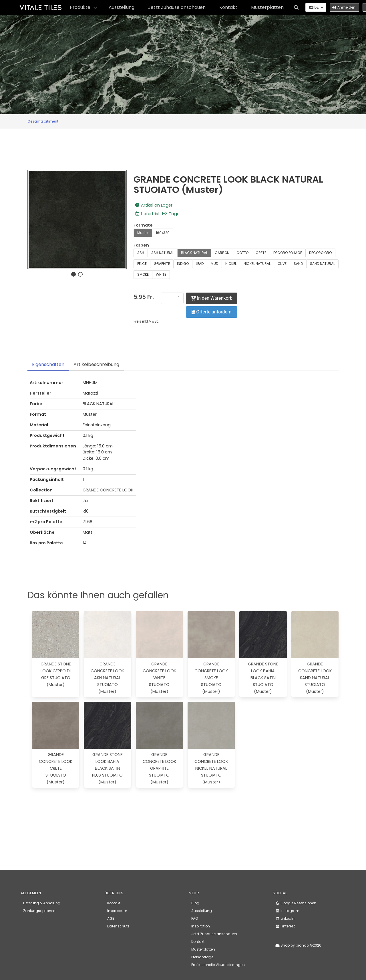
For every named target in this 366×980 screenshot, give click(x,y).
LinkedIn (285, 918)
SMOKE (143, 274)
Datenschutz (118, 926)
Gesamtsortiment (43, 121)
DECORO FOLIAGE (288, 253)
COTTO (242, 253)
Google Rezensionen (296, 903)
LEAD (200, 264)
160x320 (163, 233)
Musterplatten (267, 7)
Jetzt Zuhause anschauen (177, 7)
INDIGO (183, 264)
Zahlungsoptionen (39, 911)
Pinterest (285, 926)
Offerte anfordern (211, 312)
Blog (195, 903)
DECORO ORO (320, 253)
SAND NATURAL (322, 264)
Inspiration (201, 926)
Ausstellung (122, 7)
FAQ (195, 918)
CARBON (222, 253)
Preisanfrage (202, 957)
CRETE (261, 253)
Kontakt (228, 7)
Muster (143, 233)
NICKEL (231, 264)
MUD (214, 264)
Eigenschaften (48, 364)
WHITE (161, 274)
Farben (141, 245)
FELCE (142, 264)
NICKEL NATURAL (257, 264)
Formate (143, 225)
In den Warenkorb (212, 298)
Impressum (117, 911)
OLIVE (282, 264)
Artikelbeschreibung (96, 364)
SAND (298, 264)
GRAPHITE (162, 264)
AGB (111, 918)
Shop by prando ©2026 (298, 945)
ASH (141, 253)
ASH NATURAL (163, 253)
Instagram (287, 911)
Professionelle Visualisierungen (218, 965)
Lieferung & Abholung (42, 903)
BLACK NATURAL (194, 253)
